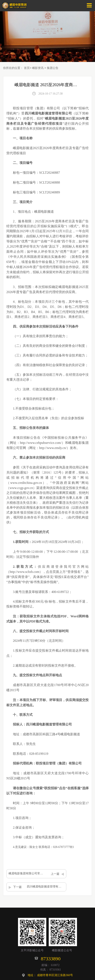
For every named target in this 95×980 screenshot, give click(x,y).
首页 (27, 68)
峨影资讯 (38, 68)
